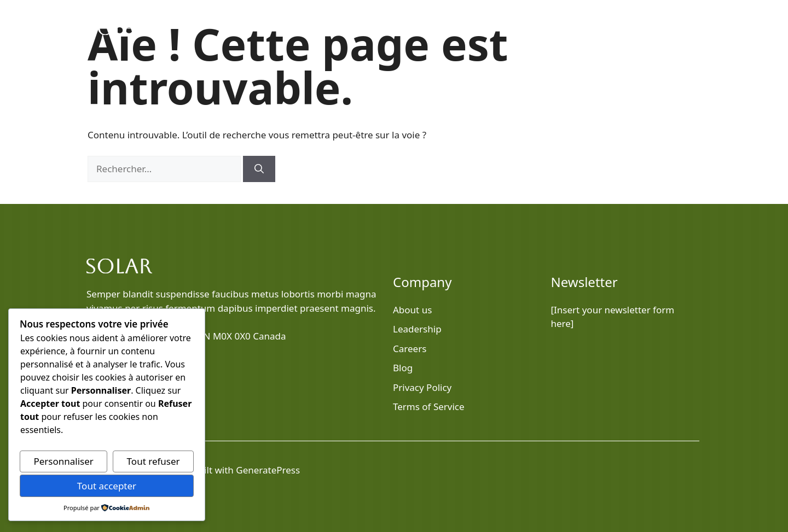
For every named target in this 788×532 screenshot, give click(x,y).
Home (463, 27)
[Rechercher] (259, 169)
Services (622, 27)
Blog (517, 27)
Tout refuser (153, 461)
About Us (567, 27)
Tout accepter (107, 486)
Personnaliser (63, 461)
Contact (675, 27)
